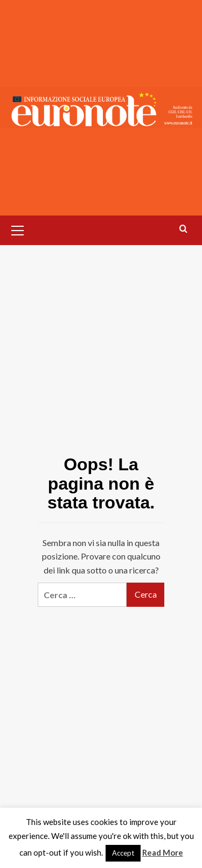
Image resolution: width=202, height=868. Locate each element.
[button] (18, 229)
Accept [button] (123, 853)
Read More (163, 852)
